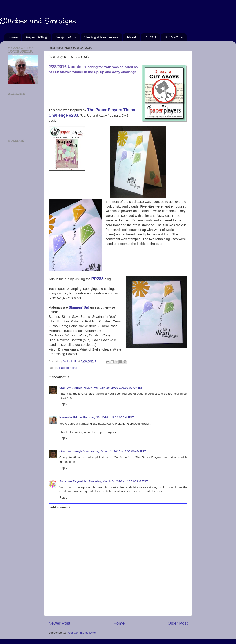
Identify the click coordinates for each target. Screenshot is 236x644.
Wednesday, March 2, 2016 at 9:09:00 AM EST (115, 451)
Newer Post (59, 623)
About (131, 37)
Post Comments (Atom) (83, 633)
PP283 (98, 279)
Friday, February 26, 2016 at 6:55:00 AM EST (114, 388)
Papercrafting (36, 37)
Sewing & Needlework (101, 37)
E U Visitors (174, 37)
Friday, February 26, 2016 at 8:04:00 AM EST (104, 417)
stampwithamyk (71, 388)
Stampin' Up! (79, 307)
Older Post (178, 623)
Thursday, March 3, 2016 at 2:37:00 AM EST (118, 481)
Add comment (60, 507)
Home (13, 37)
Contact (150, 37)
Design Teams (66, 37)
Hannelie (66, 417)
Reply (63, 404)
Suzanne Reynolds (73, 481)
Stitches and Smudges (38, 21)
